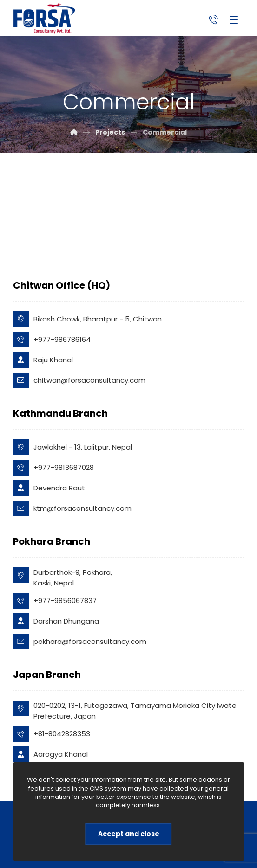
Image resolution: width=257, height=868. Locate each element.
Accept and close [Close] (129, 834)
